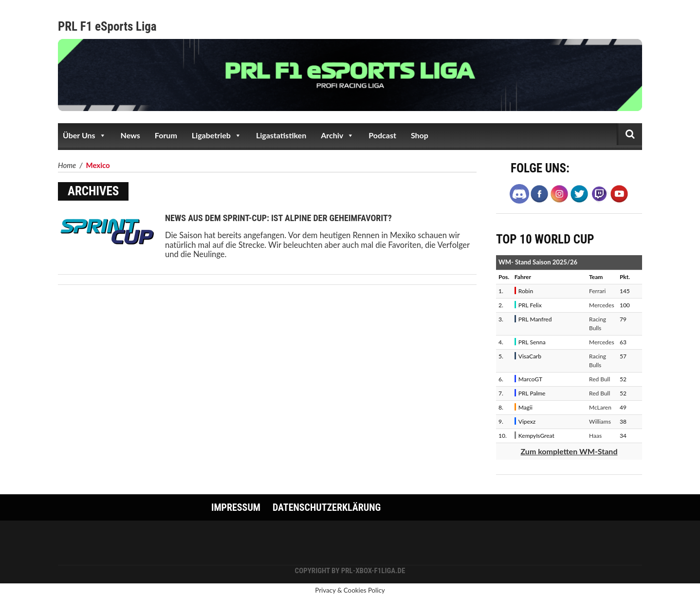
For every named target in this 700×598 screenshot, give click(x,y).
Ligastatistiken (281, 135)
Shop (420, 135)
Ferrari (597, 291)
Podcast (382, 135)
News (130, 135)
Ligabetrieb (217, 135)
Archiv (337, 135)
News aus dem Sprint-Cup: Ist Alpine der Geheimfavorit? (278, 218)
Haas (595, 436)
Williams (600, 421)
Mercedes (602, 305)
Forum (166, 135)
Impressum (236, 507)
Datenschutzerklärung (327, 507)
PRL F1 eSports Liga (107, 27)
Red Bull (599, 379)
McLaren (600, 407)
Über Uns (84, 135)
